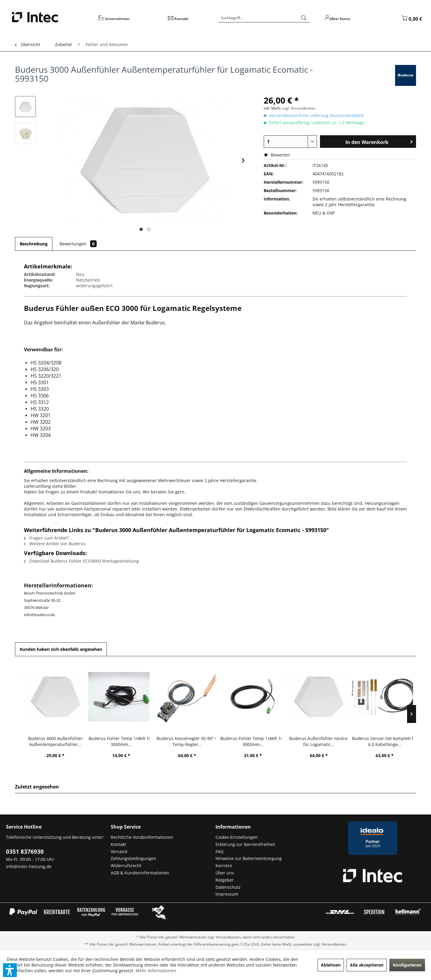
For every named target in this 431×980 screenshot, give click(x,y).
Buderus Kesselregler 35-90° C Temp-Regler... (187, 741)
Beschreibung (34, 244)
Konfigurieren (407, 965)
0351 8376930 (25, 852)
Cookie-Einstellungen (237, 837)
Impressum (227, 894)
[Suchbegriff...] (264, 18)
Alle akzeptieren (367, 965)
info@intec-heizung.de (29, 866)
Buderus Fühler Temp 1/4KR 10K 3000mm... (121, 741)
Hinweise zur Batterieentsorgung (249, 858)
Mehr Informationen (156, 971)
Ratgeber (225, 880)
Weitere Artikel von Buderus (55, 544)
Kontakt (118, 844)
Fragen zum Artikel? (46, 538)
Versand (119, 851)
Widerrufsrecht (126, 866)
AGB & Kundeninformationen (140, 873)
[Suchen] (304, 18)
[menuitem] (129, 21)
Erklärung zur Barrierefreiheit (245, 844)
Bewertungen (78, 244)
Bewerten (277, 155)
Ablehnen (331, 965)
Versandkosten (228, 937)
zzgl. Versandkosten (299, 108)
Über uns (225, 873)
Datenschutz (228, 887)
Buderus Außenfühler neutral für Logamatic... (319, 741)
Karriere (224, 866)
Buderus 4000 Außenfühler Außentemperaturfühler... (55, 741)
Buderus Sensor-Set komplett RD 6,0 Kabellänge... (385, 741)
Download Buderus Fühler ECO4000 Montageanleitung (81, 561)
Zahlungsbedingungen (133, 858)
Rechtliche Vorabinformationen (142, 837)
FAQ (220, 851)
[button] (10, 970)
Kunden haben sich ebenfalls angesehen (61, 649)
